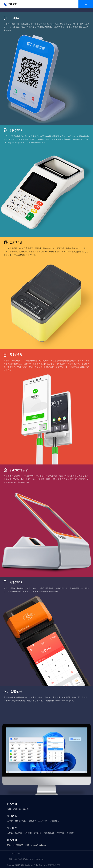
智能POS (61, 833)
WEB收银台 (55, 821)
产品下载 (17, 809)
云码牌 (10, 821)
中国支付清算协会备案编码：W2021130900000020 (26, 859)
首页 (9, 809)
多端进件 (32, 821)
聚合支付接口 (21, 821)
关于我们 (27, 809)
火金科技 (49, 865)
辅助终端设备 (49, 833)
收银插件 (70, 833)
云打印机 (28, 833)
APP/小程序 (43, 821)
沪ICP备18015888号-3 (15, 853)
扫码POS (19, 833)
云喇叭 (10, 833)
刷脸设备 (38, 833)
